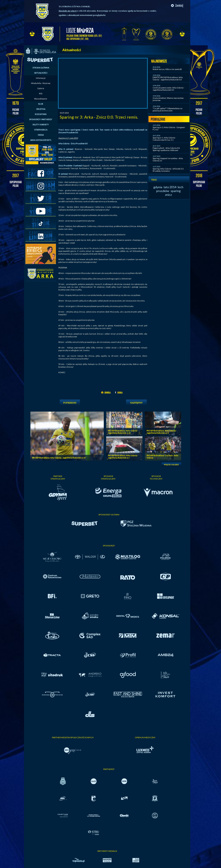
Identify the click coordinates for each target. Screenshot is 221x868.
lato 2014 (170, 187)
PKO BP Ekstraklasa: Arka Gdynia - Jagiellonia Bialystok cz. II (162, 432)
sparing (176, 191)
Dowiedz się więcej (68, 11)
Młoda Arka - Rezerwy (41, 83)
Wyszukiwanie (41, 99)
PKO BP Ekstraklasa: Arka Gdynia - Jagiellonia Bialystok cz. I (123, 457)
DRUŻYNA (41, 109)
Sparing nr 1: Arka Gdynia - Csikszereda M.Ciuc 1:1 (164, 139)
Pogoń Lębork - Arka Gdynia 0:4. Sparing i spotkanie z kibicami (166, 149)
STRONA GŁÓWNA (41, 68)
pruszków (163, 191)
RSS (41, 94)
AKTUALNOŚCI (41, 73)
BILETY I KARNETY (41, 125)
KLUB (41, 104)
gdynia (158, 187)
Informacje (41, 78)
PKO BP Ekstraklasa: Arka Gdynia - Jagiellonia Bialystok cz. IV (59, 458)
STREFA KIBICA (41, 130)
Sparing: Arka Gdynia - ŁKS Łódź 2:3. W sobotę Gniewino (168, 170)
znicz (168, 195)
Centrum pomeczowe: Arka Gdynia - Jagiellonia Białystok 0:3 (169, 89)
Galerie (41, 88)
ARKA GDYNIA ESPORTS (41, 140)
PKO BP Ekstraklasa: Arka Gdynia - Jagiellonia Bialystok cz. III (123, 432)
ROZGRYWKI (41, 114)
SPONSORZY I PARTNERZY (41, 119)
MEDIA (41, 135)
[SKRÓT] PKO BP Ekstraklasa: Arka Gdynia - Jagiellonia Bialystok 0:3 (168, 78)
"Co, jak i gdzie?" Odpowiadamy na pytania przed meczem (167, 109)
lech (181, 187)
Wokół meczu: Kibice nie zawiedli (167, 69)
